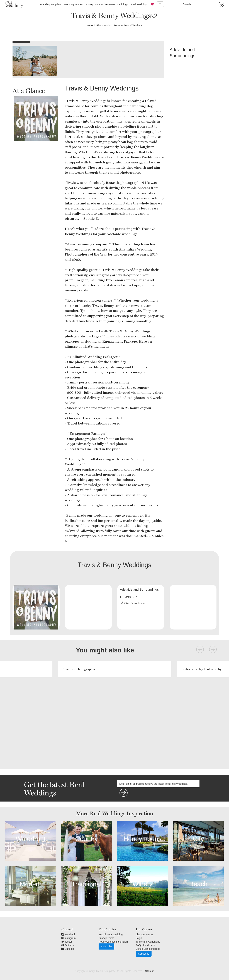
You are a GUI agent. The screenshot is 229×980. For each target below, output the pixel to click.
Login (139, 938)
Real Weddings (139, 4)
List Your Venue (144, 934)
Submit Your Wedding (111, 934)
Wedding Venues (74, 4)
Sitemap (150, 971)
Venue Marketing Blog (148, 949)
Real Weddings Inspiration (113, 942)
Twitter (67, 942)
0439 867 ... (132, 597)
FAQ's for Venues (146, 945)
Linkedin (68, 949)
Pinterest (68, 945)
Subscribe (106, 946)
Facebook (68, 934)
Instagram (69, 938)
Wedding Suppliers (51, 4)
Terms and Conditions (148, 942)
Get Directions (135, 603)
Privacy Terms (106, 938)
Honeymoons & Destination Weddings (107, 4)
